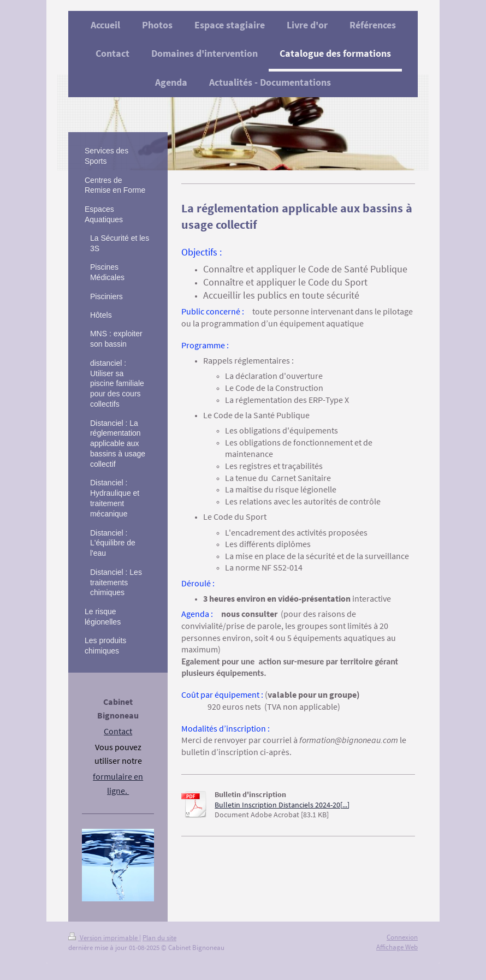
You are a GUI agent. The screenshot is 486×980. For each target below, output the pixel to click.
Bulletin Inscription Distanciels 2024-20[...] (282, 805)
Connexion (402, 937)
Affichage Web (397, 947)
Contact (118, 731)
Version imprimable (104, 938)
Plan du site (159, 938)
